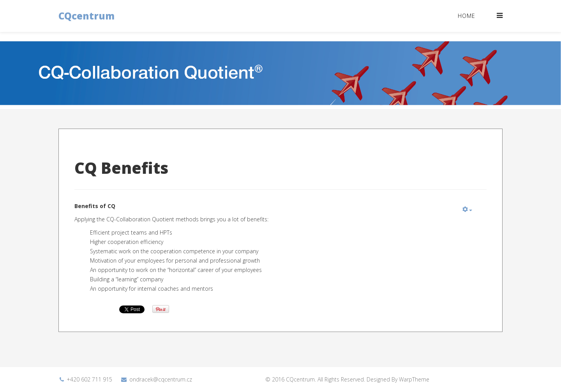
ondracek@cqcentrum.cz (161, 379)
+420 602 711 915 (89, 379)
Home (467, 16)
